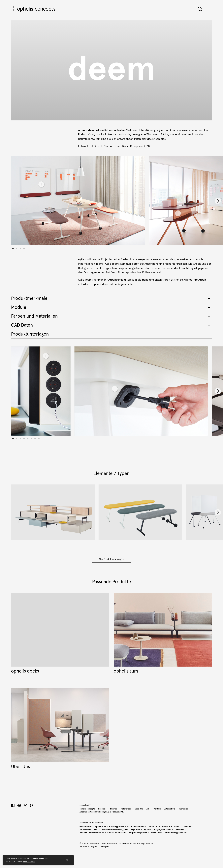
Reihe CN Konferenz (116, 833)
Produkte (102, 809)
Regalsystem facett (163, 830)
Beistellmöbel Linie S (89, 830)
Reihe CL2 (154, 827)
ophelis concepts (87, 809)
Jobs (148, 809)
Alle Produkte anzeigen (112, 559)
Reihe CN (166, 827)
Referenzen (126, 809)
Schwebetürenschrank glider (115, 830)
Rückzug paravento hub (120, 827)
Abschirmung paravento (176, 833)
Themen (114, 809)
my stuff (147, 830)
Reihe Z (177, 827)
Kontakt (157, 809)
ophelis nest (156, 833)
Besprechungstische (138, 833)
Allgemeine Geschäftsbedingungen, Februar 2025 (102, 812)
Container (179, 830)
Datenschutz (170, 809)
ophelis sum (100, 827)
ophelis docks (86, 827)
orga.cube (136, 830)
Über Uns (139, 809)
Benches (188, 827)
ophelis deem (140, 827)
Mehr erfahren (29, 864)
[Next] (218, 201)
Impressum (183, 809)
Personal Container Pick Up (92, 833)
